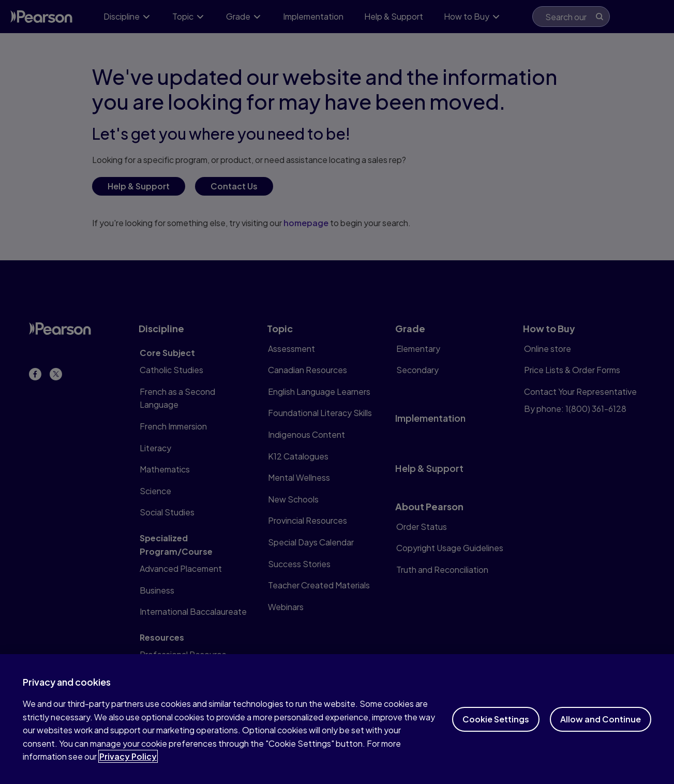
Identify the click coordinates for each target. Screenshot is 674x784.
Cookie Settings (496, 730)
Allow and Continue (601, 730)
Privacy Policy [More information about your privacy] (128, 768)
